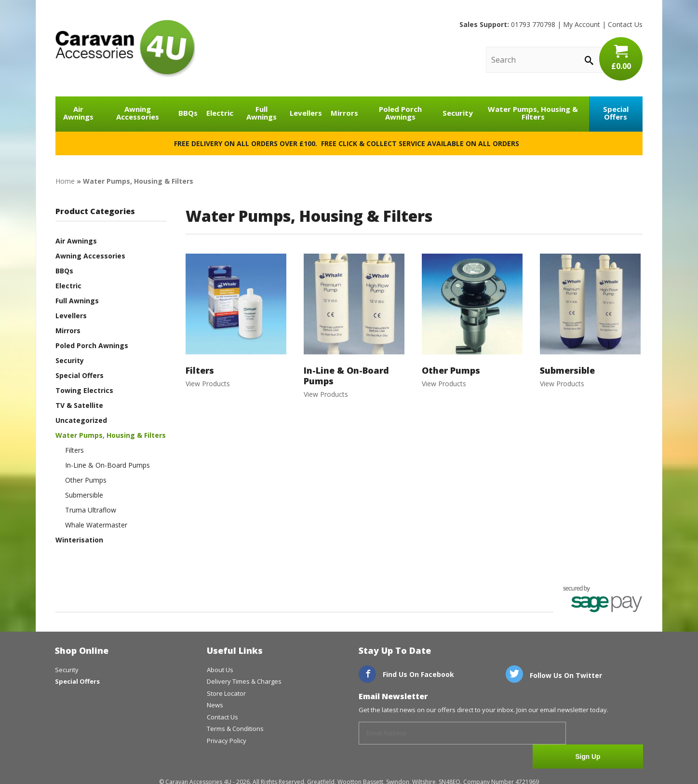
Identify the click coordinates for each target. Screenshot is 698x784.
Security (458, 113)
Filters (74, 450)
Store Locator (226, 693)
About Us (220, 670)
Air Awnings (78, 113)
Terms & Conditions (235, 729)
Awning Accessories (138, 113)
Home (65, 181)
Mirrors (344, 113)
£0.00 (621, 58)
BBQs (188, 113)
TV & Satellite (79, 405)
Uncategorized (81, 420)
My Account (582, 24)
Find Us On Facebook (406, 674)
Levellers (306, 113)
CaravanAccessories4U (125, 48)
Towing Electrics (84, 390)
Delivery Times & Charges (244, 681)
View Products (236, 320)
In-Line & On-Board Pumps (107, 465)
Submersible (84, 495)
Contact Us (625, 24)
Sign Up (607, 734)
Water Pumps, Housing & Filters (533, 113)
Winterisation (79, 540)
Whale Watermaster (96, 525)
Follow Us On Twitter (554, 675)
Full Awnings (262, 113)
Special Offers (616, 113)
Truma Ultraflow (91, 510)
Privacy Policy (227, 741)
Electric (220, 113)
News (215, 705)
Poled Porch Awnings (400, 113)
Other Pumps (86, 480)
